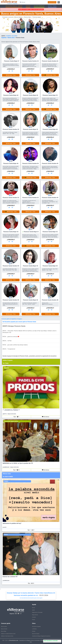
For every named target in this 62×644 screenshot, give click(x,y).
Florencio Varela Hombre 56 (30, 163)
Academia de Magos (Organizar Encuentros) (41, 636)
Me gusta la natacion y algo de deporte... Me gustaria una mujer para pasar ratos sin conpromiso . (50, 168)
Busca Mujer (4, 631)
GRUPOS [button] (28, 6)
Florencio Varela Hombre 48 (50, 300)
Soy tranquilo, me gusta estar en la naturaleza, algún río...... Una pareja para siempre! (29, 202)
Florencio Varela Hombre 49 (50, 163)
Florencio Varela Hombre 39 (11, 129)
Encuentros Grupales (36, 626)
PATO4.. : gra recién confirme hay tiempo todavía (15, 345)
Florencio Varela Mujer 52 (30, 129)
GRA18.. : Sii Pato (7, 341)
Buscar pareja (4, 626)
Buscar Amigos (19, 17)
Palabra (6, 481)
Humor (6, 535)
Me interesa (45, 417)
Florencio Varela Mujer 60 (11, 95)
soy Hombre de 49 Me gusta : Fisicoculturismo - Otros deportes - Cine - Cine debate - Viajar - (50, 202)
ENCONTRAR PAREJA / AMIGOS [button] (14, 6)
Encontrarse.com (14, 640)
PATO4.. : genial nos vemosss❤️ (11, 337)
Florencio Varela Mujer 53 (50, 232)
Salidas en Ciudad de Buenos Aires (8, 634)
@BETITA (5, 414)
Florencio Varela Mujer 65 (50, 266)
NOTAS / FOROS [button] (52, 6)
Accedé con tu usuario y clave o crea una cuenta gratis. (31, 9)
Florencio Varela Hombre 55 (11, 266)
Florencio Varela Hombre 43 (30, 61)
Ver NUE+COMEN (8, 477)
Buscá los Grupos (36, 634)
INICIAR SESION (52, 2)
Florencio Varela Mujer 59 (50, 95)
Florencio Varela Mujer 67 (12, 61)
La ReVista (34, 629)
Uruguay (19, 319)
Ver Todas (6, 363)
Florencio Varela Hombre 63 (50, 61)
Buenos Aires (28, 17)
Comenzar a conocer (8, 17)
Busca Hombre (4, 629)
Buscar (34, 608)
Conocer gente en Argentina (9, 319)
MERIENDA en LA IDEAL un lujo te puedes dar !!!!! (18, 463)
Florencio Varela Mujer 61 (31, 232)
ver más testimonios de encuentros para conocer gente (31, 598)
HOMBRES (9, 36)
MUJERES (15, 36)
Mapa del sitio (35, 615)
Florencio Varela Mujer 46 (11, 163)
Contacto (34, 617)
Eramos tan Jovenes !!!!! (10, 577)
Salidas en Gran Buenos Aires (7, 636)
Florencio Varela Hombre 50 (11, 300)
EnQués (34, 631)
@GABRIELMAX (6, 467)
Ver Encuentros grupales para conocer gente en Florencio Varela (19, 322)
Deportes (6, 368)
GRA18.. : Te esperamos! (9, 349)
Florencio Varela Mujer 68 (50, 129)
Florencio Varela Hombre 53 (11, 198)
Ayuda (33, 610)
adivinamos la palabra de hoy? (12, 523)
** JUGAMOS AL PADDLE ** (11, 410)
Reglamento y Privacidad (37, 612)
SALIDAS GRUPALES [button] (39, 6)
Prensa (34, 620)
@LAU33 (5, 527)
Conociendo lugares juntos (11, 421)
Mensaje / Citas (11, 75)
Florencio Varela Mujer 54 (11, 232)
